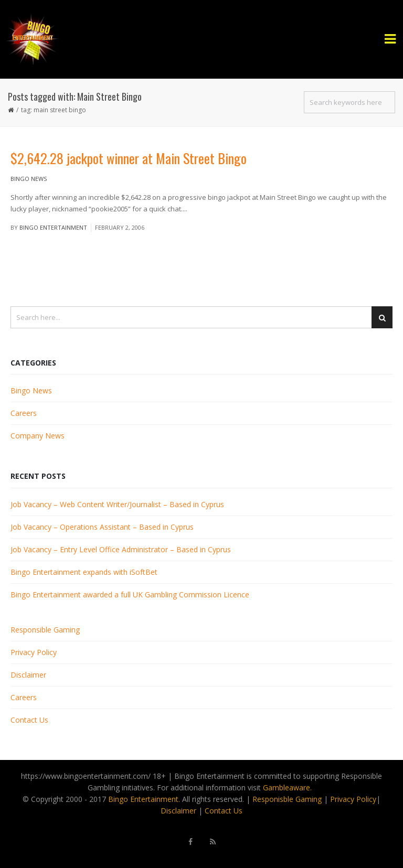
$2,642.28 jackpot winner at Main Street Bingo (129, 158)
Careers (24, 413)
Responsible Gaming (45, 630)
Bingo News (29, 179)
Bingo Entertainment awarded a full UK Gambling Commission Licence (130, 594)
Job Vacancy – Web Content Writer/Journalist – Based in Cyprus (117, 504)
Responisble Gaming (287, 799)
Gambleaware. (287, 787)
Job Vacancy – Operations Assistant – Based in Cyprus (102, 527)
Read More (206, 209)
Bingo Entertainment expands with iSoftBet (84, 572)
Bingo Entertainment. (144, 799)
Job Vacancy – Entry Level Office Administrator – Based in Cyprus (121, 549)
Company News (38, 436)
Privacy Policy (34, 652)
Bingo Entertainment (53, 227)
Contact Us (29, 720)
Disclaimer (28, 675)
